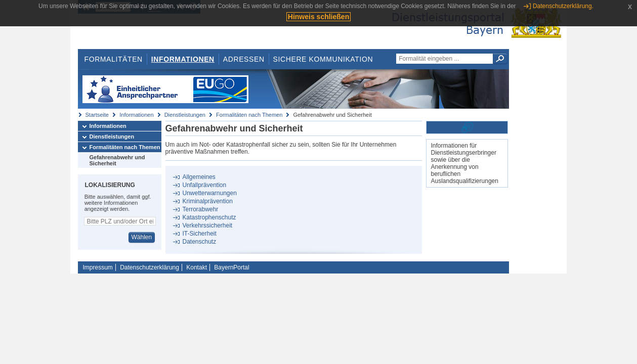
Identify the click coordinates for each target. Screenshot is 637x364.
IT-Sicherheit (199, 234)
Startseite (97, 115)
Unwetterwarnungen (209, 193)
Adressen (244, 59)
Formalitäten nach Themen (249, 115)
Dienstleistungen (185, 115)
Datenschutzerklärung (150, 267)
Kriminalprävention (207, 201)
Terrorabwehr (200, 209)
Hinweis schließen (318, 17)
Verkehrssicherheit (207, 225)
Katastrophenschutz (209, 217)
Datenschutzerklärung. (563, 6)
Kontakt (197, 267)
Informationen (183, 59)
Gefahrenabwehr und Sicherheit (117, 160)
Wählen (141, 237)
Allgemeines (199, 177)
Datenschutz (199, 242)
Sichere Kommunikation (323, 59)
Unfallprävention (204, 185)
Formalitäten (113, 59)
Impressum (98, 267)
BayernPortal (231, 267)
